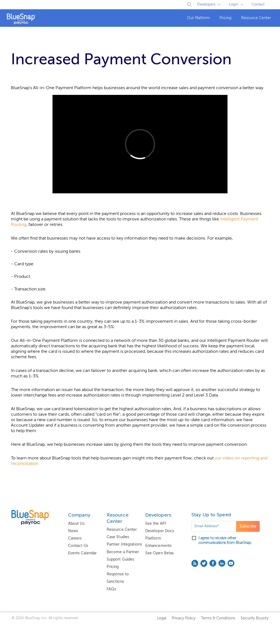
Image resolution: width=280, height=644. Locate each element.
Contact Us (78, 546)
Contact (258, 5)
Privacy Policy (184, 618)
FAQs (111, 589)
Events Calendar (82, 553)
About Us (76, 524)
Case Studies (118, 537)
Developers (206, 5)
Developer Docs (160, 531)
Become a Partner (123, 552)
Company (79, 515)
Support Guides (120, 560)
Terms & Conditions (218, 618)
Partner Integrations (124, 544)
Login (234, 5)
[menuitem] (198, 18)
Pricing (225, 18)
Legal (162, 618)
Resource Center (256, 18)
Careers (75, 538)
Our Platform (198, 18)
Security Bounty (255, 618)
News (73, 531)
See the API (156, 524)
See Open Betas (160, 553)
